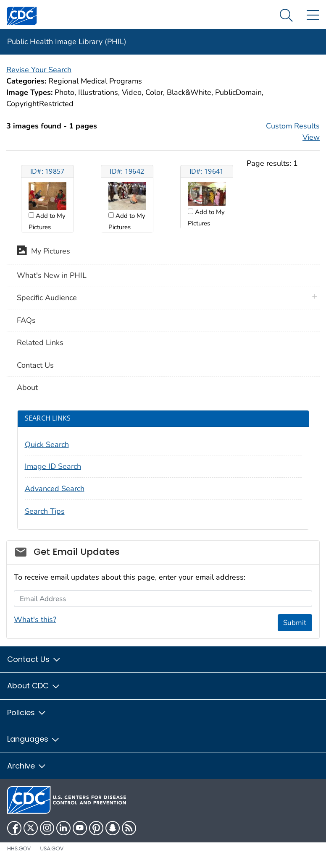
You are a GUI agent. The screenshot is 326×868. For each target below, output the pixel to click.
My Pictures (43, 252)
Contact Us (35, 365)
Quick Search (47, 444)
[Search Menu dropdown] (286, 16)
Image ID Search (53, 466)
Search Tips (45, 511)
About (27, 387)
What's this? (35, 620)
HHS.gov (19, 848)
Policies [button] (27, 712)
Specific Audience (47, 298)
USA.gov (52, 848)
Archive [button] (27, 766)
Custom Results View (293, 132)
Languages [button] (34, 739)
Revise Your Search (39, 70)
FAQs (26, 320)
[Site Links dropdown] (313, 16)
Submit (295, 623)
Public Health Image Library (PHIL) (67, 42)
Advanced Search (55, 489)
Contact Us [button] (34, 659)
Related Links (40, 342)
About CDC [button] (34, 686)
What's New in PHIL (52, 275)
